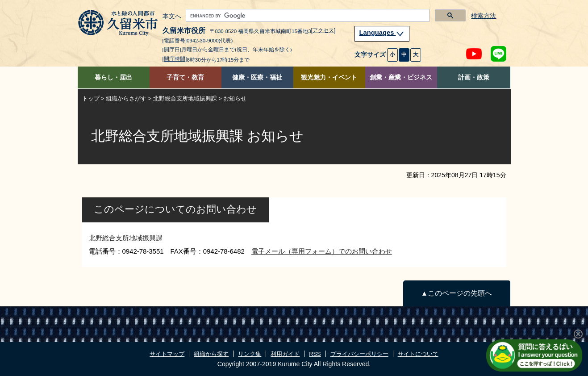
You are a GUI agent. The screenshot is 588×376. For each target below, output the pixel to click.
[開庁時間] (175, 59)
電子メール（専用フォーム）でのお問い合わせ (322, 251)
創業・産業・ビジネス (401, 77)
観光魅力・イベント (329, 77)
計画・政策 (474, 77)
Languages (382, 33)
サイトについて (418, 354)
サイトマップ (167, 354)
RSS (315, 354)
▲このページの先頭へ (457, 293)
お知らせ (235, 98)
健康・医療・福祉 (257, 77)
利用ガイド (285, 354)
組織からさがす (126, 98)
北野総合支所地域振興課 (185, 98)
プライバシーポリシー (359, 354)
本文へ (172, 17)
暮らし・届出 (113, 77)
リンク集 (250, 354)
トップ (91, 98)
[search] (307, 16)
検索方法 (484, 16)
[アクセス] (323, 30)
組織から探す (211, 354)
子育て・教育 (185, 77)
